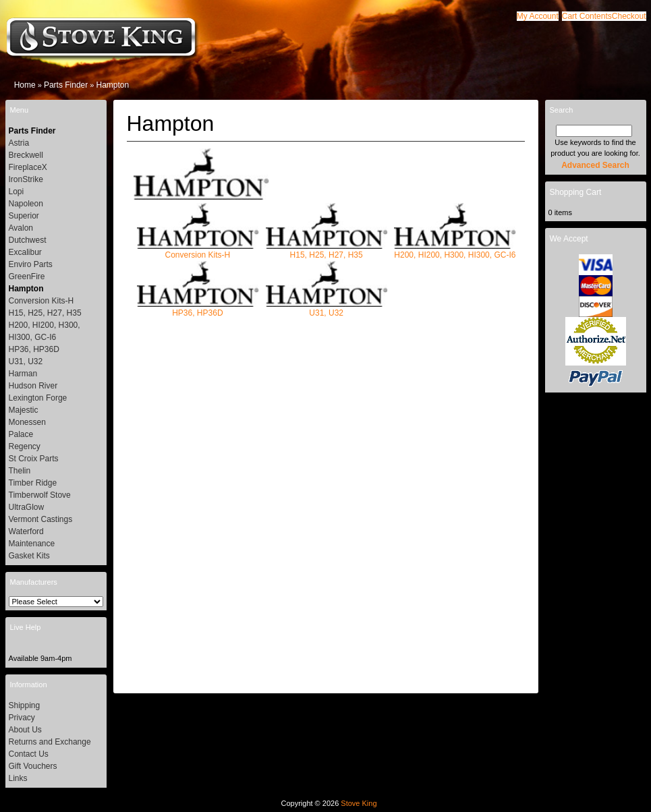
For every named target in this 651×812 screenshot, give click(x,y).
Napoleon (26, 204)
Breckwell (26, 155)
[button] (587, 16)
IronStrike (26, 179)
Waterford (26, 531)
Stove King (359, 803)
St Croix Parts (34, 459)
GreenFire (27, 277)
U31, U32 (327, 309)
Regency (25, 446)
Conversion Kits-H (198, 251)
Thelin (20, 471)
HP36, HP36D (198, 309)
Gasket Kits (29, 556)
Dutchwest (28, 240)
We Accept (569, 239)
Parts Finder (66, 85)
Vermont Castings (41, 519)
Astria (19, 143)
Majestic (24, 410)
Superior (24, 216)
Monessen (27, 422)
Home (25, 85)
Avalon (21, 228)
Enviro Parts (31, 264)
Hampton (112, 85)
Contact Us (29, 754)
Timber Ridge (33, 483)
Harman (23, 374)
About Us (25, 730)
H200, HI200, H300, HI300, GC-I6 (455, 251)
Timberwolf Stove (40, 495)
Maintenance (32, 544)
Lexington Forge (38, 398)
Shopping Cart (576, 192)
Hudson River (33, 386)
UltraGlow (27, 507)
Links (18, 778)
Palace (21, 434)
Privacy (22, 718)
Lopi (17, 192)
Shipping (25, 705)
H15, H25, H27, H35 (327, 251)
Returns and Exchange (50, 742)
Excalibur (25, 252)
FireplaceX (28, 167)
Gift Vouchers (33, 766)
